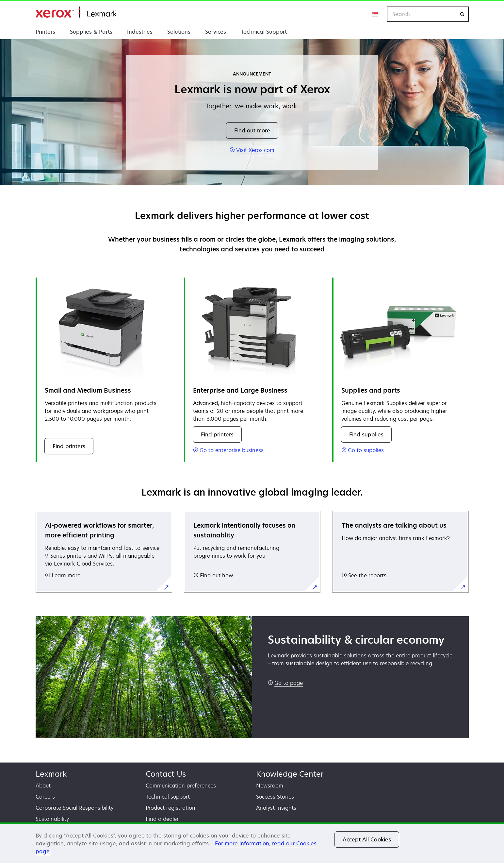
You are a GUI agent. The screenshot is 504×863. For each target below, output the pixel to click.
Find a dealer (162, 819)
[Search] (462, 14)
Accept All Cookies (367, 839)
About (43, 786)
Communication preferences (181, 786)
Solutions (179, 32)
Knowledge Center (290, 774)
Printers (45, 32)
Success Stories (275, 797)
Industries (140, 32)
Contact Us (166, 774)
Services (216, 32)
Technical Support (264, 32)
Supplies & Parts (91, 32)
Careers (45, 797)
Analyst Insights (276, 808)
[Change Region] (375, 14)
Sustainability (52, 819)
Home (76, 12)
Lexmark (51, 774)
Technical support (168, 797)
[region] (252, 843)
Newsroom (270, 786)
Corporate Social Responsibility (74, 808)
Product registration (171, 808)
